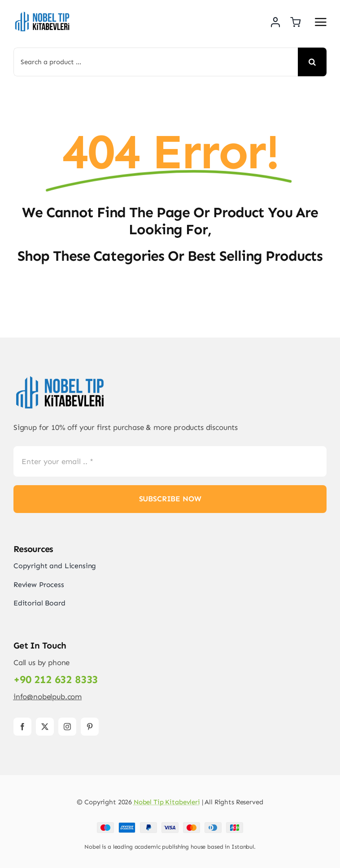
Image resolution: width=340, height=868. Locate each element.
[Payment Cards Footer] (170, 826)
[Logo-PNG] (43, 13)
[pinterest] (90, 727)
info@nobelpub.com (48, 697)
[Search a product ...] (156, 62)
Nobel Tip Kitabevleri (167, 802)
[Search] (312, 62)
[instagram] (67, 727)
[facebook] (22, 727)
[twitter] (45, 727)
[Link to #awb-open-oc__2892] (321, 22)
